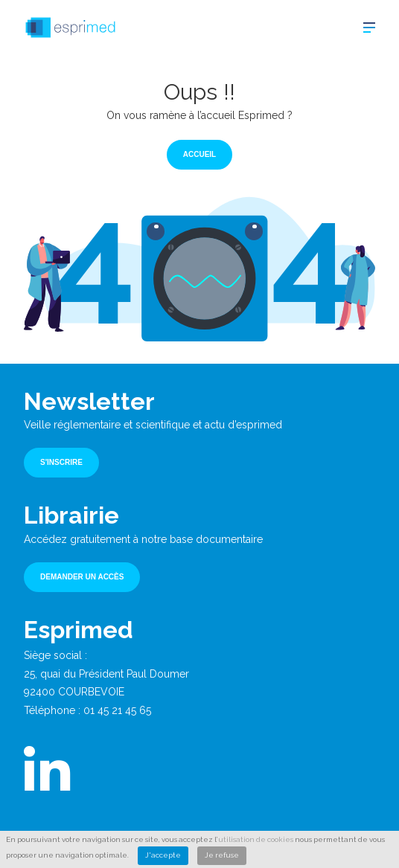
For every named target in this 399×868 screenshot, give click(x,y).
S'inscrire (61, 462)
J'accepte (163, 855)
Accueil (199, 154)
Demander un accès (82, 577)
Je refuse (222, 855)
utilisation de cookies (256, 839)
